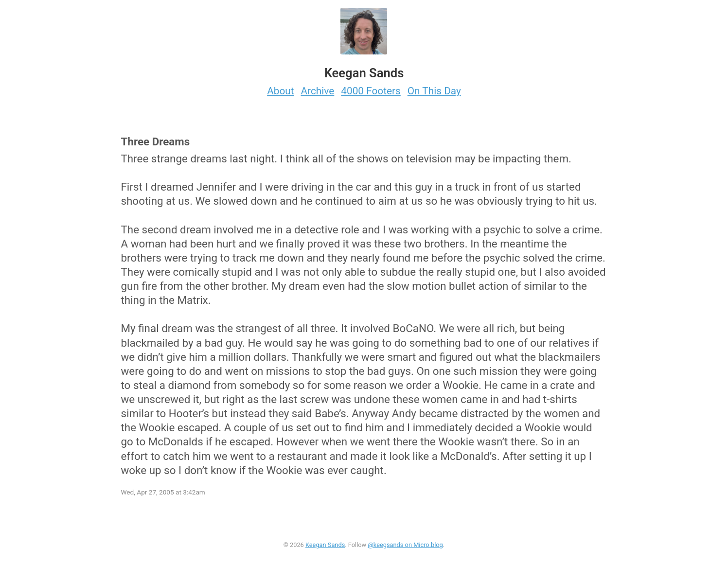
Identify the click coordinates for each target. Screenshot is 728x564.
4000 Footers (371, 91)
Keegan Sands (325, 545)
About (280, 91)
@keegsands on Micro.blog (405, 545)
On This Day (434, 91)
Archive (318, 91)
